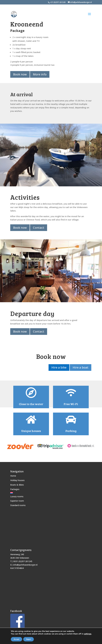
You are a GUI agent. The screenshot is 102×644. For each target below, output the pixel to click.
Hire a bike (58, 367)
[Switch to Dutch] (18, 492)
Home (13, 475)
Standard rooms (18, 504)
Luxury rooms (17, 495)
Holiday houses (17, 479)
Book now (20, 74)
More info (40, 74)
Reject (29, 639)
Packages (15, 488)
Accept (16, 639)
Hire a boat (80, 367)
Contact (39, 227)
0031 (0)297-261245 (23, 560)
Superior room (17, 500)
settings (88, 634)
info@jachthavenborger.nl (25, 564)
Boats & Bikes (17, 484)
